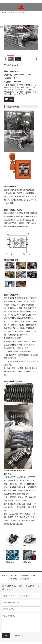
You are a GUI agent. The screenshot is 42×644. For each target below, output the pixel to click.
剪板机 (33, 575)
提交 (6, 636)
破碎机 (15, 12)
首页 (4, 12)
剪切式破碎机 (25, 579)
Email (9, 99)
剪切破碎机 (13, 575)
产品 (9, 12)
